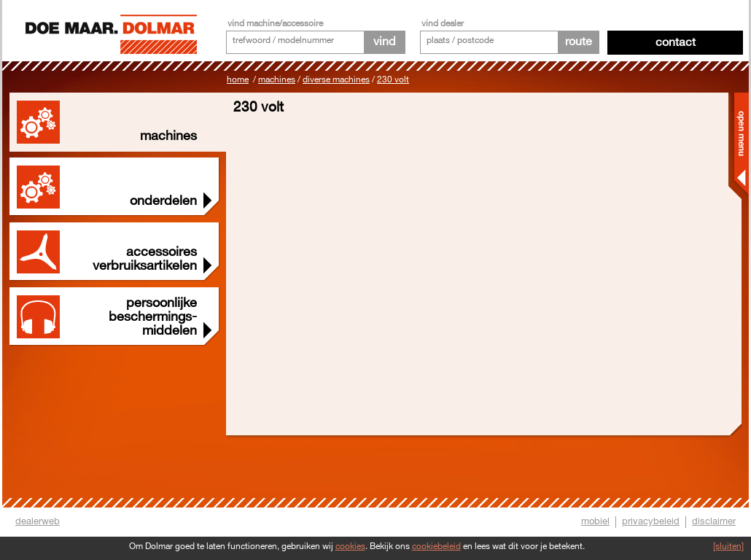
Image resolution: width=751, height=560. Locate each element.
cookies (350, 547)
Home (238, 80)
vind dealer (443, 24)
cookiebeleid (436, 547)
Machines (277, 80)
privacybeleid (651, 521)
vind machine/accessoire (275, 24)
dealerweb (38, 521)
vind (384, 42)
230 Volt (393, 80)
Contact (676, 43)
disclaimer (714, 521)
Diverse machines (336, 80)
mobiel (595, 521)
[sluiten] (728, 547)
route (579, 42)
